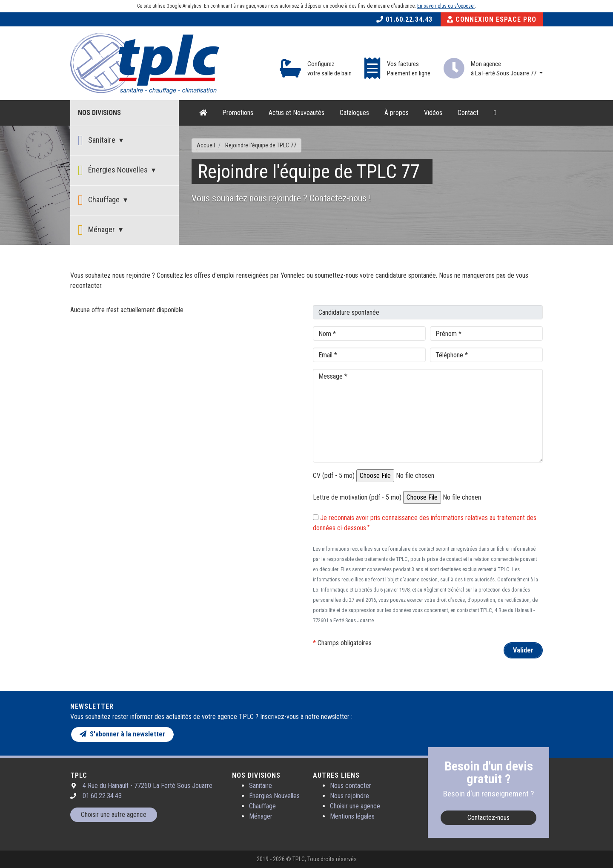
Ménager (97, 230)
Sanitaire (97, 141)
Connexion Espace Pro (492, 19)
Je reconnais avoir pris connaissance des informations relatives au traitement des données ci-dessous (425, 523)
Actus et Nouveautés (296, 113)
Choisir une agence (355, 806)
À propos (397, 113)
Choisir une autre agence (114, 815)
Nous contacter (351, 786)
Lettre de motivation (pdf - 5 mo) (357, 497)
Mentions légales (352, 816)
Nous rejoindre (349, 796)
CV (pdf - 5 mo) (334, 476)
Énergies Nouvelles (114, 170)
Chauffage (100, 200)
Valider (523, 650)
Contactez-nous (488, 818)
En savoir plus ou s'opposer (446, 6)
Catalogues (354, 113)
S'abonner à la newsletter (122, 734)
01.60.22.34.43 (404, 19)
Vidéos (433, 113)
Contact (468, 113)
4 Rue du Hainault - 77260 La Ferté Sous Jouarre (148, 786)
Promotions (238, 113)
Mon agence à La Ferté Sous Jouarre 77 (504, 69)
